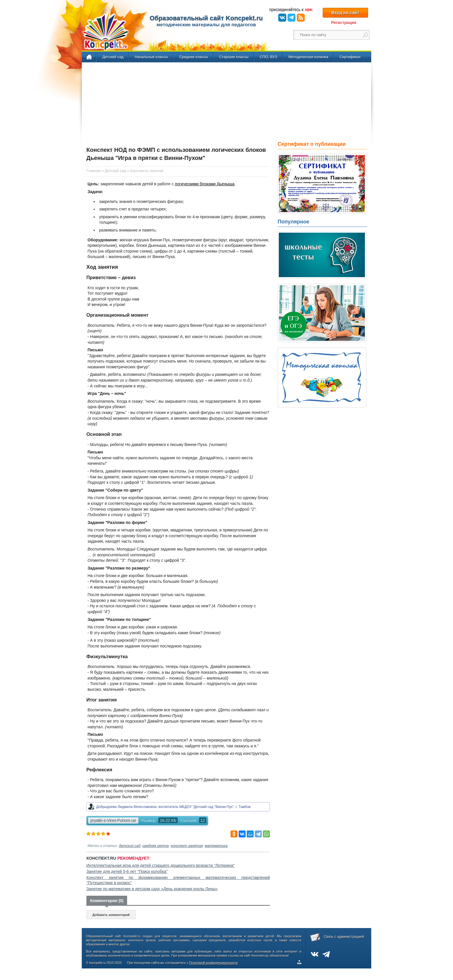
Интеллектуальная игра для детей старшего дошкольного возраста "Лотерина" (160, 865)
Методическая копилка (308, 57)
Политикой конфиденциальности (213, 963)
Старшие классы (234, 57)
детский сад (130, 846)
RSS (301, 18)
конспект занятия (187, 846)
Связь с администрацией (344, 937)
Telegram (292, 18)
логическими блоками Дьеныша (205, 184)
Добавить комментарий (111, 915)
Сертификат (350, 57)
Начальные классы (151, 57)
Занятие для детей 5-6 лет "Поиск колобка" (127, 871)
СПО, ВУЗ (268, 57)
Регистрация (344, 23)
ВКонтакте (282, 18)
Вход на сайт (345, 13)
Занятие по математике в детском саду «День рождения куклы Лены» (152, 889)
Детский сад (113, 57)
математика (216, 846)
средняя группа (156, 846)
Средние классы (193, 57)
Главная (89, 57)
